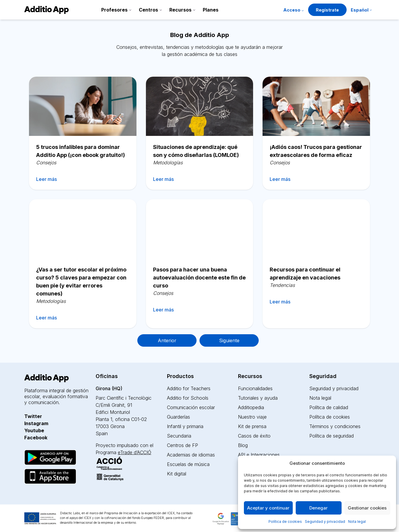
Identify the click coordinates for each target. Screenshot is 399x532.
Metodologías (168, 163)
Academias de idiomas (191, 455)
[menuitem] (361, 11)
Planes (211, 10)
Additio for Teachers (189, 388)
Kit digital (177, 474)
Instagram (36, 423)
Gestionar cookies (367, 508)
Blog (243, 445)
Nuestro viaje (252, 417)
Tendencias (282, 285)
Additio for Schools (188, 398)
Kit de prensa (252, 426)
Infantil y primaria (185, 426)
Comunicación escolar (191, 407)
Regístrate (327, 10)
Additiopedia (251, 407)
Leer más (46, 179)
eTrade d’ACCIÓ (135, 452)
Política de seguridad (332, 436)
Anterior (167, 340)
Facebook (36, 438)
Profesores (114, 10)
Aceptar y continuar (268, 508)
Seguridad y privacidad (325, 521)
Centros (148, 10)
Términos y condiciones (335, 426)
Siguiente (229, 340)
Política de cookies (285, 521)
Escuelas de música (188, 464)
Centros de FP (182, 445)
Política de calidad (329, 407)
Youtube (34, 430)
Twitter (33, 416)
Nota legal (357, 521)
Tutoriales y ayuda (258, 398)
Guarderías (178, 417)
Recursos (180, 10)
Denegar (318, 508)
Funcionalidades (255, 388)
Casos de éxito (254, 436)
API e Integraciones (259, 455)
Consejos (46, 163)
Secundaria (179, 436)
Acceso (292, 10)
